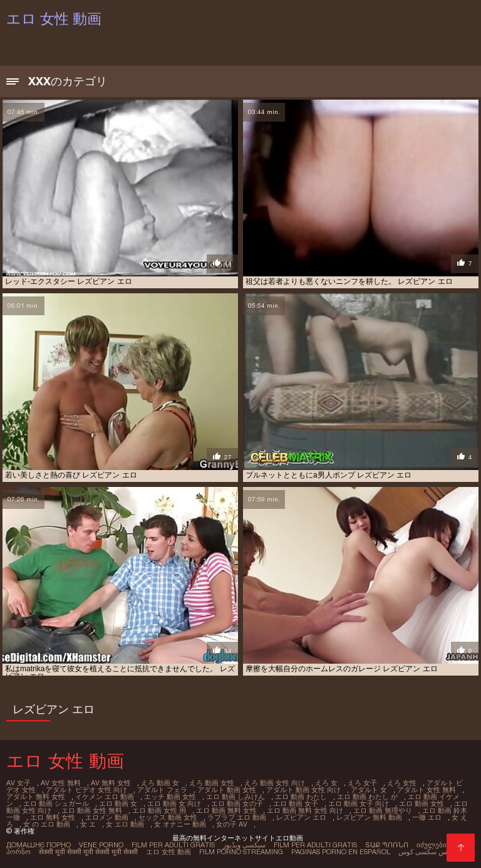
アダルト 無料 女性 (36, 797)
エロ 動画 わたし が (367, 797)
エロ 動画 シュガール (56, 803)
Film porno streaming (241, 852)
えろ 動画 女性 (212, 783)
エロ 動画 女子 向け (359, 803)
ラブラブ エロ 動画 (237, 817)
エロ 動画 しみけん (235, 797)
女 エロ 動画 (125, 824)
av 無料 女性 (111, 783)
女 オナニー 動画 (180, 824)
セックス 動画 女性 (168, 817)
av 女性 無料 (61, 783)
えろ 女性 (402, 783)
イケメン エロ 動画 (105, 797)
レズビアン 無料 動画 (369, 817)
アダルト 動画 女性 (227, 790)
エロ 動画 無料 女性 (226, 810)
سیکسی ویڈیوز (244, 845)
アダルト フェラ (162, 790)
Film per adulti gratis (173, 845)
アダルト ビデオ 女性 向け (86, 790)
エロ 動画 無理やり (383, 810)
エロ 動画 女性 (422, 803)
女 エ (88, 824)
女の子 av (232, 824)
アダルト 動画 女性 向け (303, 790)
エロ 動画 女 (118, 803)
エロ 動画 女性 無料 (92, 810)
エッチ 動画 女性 (170, 797)
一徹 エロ (427, 817)
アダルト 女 (369, 790)
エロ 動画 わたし (301, 797)
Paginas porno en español (341, 852)
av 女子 (18, 783)
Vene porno (101, 845)
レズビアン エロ (301, 817)
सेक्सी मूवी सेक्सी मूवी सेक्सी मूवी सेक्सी (88, 852)
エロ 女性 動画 (168, 852)
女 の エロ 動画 (47, 824)
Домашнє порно (39, 845)
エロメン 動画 (107, 817)
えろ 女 (326, 783)
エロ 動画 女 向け (174, 803)
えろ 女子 (362, 783)
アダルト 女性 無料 (427, 790)
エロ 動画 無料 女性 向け (305, 810)
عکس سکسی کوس (427, 852)
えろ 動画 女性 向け (275, 783)
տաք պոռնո (387, 845)
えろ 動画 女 (160, 783)
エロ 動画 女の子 (237, 803)
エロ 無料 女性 (53, 817)
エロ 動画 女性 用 (159, 810)
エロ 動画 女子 (296, 803)
